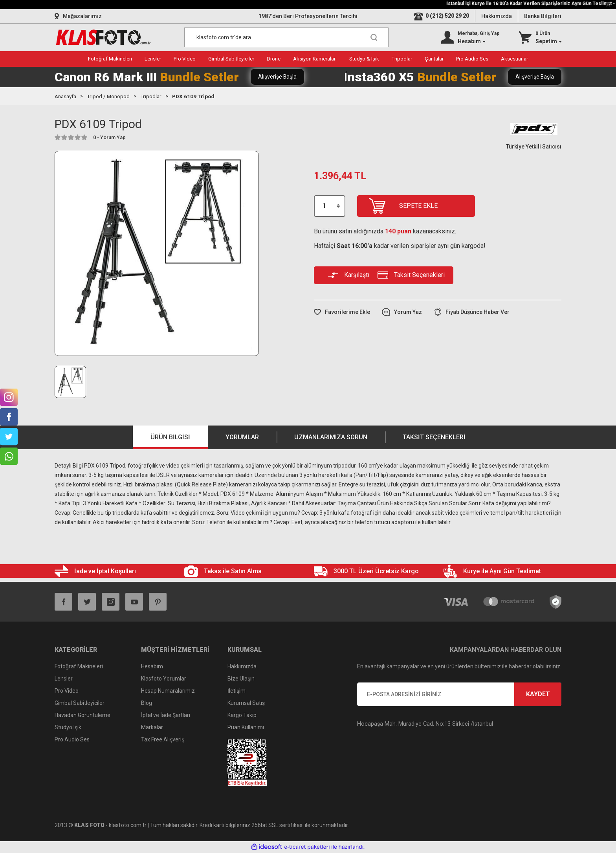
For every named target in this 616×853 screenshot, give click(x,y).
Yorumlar (242, 438)
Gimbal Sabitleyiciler (80, 703)
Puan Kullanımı (246, 728)
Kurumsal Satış (246, 703)
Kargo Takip (242, 715)
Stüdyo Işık (68, 728)
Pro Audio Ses (72, 740)
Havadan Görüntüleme (82, 715)
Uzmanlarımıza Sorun (331, 438)
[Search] (286, 37)
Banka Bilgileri (543, 16)
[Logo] (103, 37)
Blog (147, 703)
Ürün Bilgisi (170, 438)
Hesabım (152, 667)
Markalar (152, 728)
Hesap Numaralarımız (168, 691)
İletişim (236, 691)
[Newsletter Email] (459, 695)
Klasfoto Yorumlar (164, 679)
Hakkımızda (497, 16)
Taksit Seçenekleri (434, 438)
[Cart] (540, 37)
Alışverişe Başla (278, 77)
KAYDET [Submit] (538, 694)
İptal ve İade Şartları (166, 715)
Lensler (64, 679)
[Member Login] (470, 37)
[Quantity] (330, 206)
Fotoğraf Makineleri (79, 667)
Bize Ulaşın (241, 679)
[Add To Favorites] (342, 312)
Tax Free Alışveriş (163, 740)
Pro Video (67, 691)
